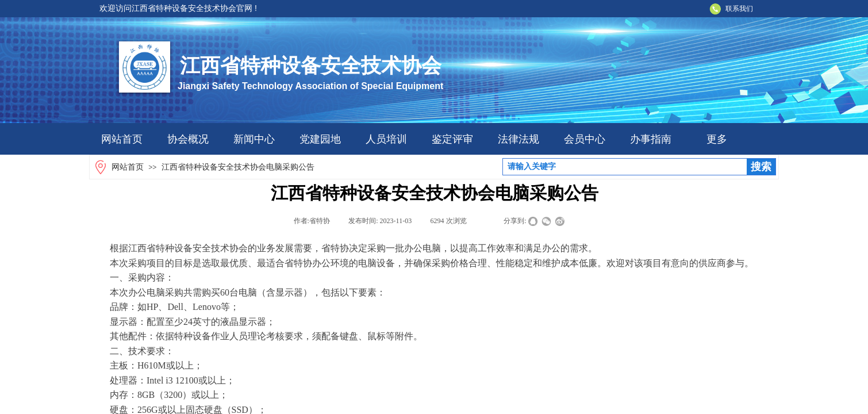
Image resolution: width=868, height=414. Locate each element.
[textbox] (625, 167)
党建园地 (320, 139)
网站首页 (122, 139)
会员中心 (585, 139)
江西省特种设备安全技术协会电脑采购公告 (238, 167)
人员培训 (386, 139)
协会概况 (188, 139)
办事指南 (651, 139)
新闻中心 (254, 139)
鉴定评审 (452, 139)
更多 (717, 139)
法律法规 (519, 139)
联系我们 (739, 9)
